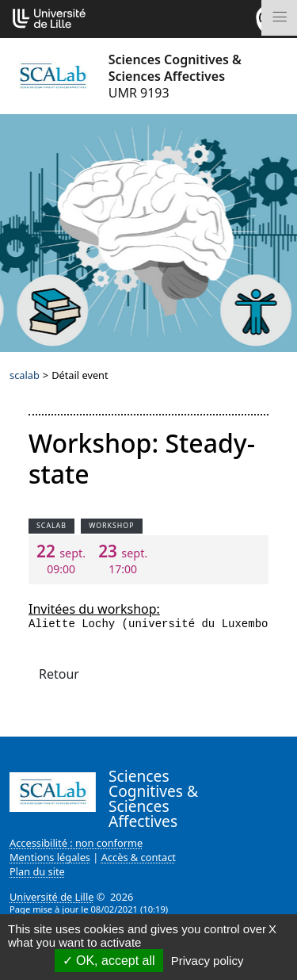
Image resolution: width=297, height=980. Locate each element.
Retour (59, 674)
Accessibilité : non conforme (76, 843)
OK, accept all (109, 961)
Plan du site (37, 871)
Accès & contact (139, 857)
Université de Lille (51, 897)
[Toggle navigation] (279, 18)
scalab (25, 375)
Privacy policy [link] (208, 961)
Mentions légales (50, 857)
